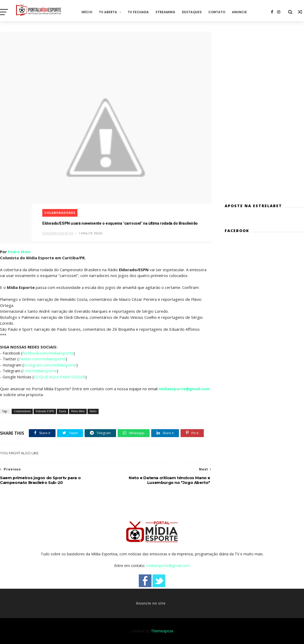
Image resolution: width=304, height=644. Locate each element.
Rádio (93, 411)
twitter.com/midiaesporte (42, 359)
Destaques (192, 12)
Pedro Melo (19, 252)
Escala (63, 411)
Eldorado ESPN (45, 411)
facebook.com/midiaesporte (48, 353)
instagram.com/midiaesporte (50, 365)
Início (87, 12)
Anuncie (239, 12)
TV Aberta (108, 12)
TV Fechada (138, 12)
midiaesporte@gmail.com (184, 389)
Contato (217, 12)
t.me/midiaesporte (40, 371)
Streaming (165, 12)
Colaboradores (60, 213)
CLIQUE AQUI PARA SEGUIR (60, 377)
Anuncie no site (151, 603)
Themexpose (162, 631)
